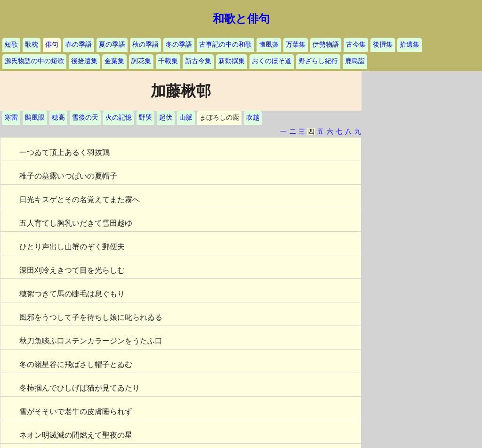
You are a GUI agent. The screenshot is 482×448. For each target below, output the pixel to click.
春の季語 (79, 45)
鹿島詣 (355, 61)
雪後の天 (85, 118)
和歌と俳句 (241, 19)
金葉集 (114, 61)
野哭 (145, 118)
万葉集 (296, 45)
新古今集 (198, 61)
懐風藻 (269, 45)
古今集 (356, 45)
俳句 (52, 45)
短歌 (11, 45)
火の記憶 (119, 118)
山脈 (186, 118)
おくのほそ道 (272, 61)
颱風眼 (35, 118)
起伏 (166, 118)
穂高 (58, 118)
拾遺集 (410, 45)
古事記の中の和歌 (225, 45)
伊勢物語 (326, 45)
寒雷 (11, 118)
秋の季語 (145, 45)
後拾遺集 (84, 61)
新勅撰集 (232, 61)
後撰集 (383, 45)
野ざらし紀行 (318, 61)
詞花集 (141, 61)
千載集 (168, 61)
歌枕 (32, 45)
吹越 (253, 118)
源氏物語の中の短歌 (34, 61)
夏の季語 (112, 45)
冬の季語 (179, 45)
